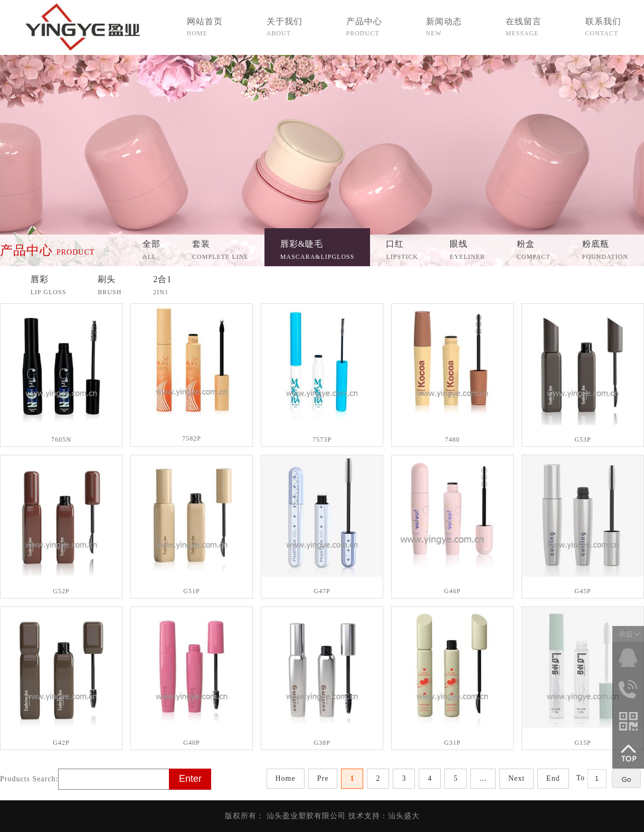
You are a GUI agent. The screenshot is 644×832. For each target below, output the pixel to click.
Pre (323, 778)
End (553, 778)
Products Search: (29, 779)
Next (517, 778)
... (483, 778)
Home (286, 778)
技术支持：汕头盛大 (384, 816)
